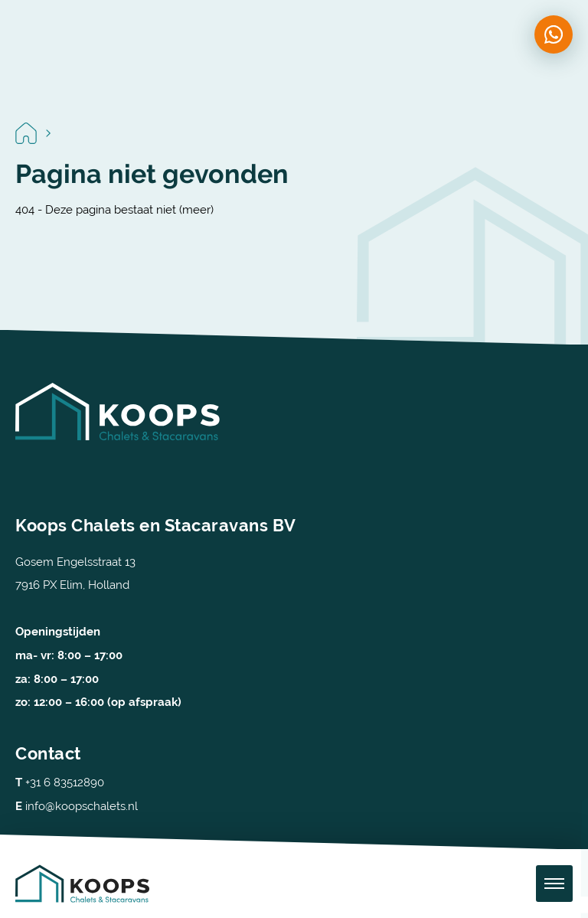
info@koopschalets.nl (77, 806)
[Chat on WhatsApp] (554, 34)
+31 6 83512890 (60, 782)
